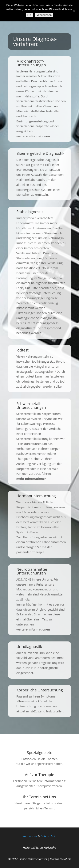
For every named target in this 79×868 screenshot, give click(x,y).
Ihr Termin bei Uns (39, 797)
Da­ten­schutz (48, 836)
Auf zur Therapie (39, 775)
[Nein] (74, 11)
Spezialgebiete (39, 753)
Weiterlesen (44, 15)
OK (29, 15)
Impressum (30, 836)
